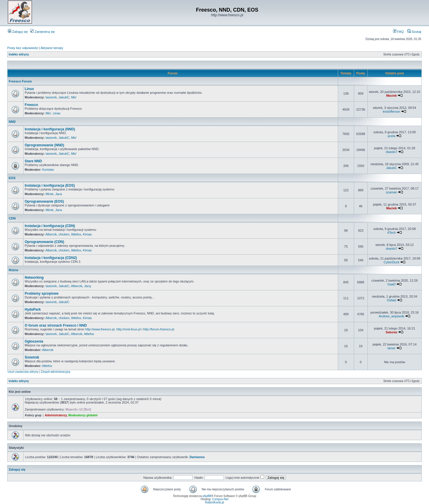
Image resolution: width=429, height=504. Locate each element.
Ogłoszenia (34, 341)
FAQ (398, 32)
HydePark (33, 309)
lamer (392, 348)
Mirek (49, 194)
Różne (13, 270)
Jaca (58, 194)
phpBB (207, 496)
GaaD (391, 284)
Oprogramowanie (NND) (44, 145)
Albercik (51, 234)
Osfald (392, 300)
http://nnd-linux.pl (129, 329)
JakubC (64, 97)
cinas (57, 113)
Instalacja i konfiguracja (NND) (50, 129)
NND (12, 122)
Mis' (74, 97)
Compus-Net (220, 499)
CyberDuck (392, 262)
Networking (34, 278)
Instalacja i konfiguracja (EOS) (50, 186)
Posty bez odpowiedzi (23, 48)
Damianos (197, 457)
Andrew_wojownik (392, 316)
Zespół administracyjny (56, 372)
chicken (64, 234)
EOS (12, 178)
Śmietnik (32, 357)
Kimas (88, 234)
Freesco (31, 105)
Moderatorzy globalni (83, 415)
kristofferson (392, 111)
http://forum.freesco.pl (158, 329)
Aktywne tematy (52, 48)
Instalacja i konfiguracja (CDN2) (51, 258)
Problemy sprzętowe (42, 294)
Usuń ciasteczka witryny (23, 372)
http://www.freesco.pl (100, 329)
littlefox (76, 234)
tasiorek (51, 97)
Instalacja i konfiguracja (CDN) (50, 226)
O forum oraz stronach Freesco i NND (56, 325)
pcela (392, 136)
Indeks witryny (19, 54)
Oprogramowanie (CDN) (44, 242)
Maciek (391, 96)
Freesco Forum (20, 81)
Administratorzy (56, 415)
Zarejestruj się (42, 32)
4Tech (391, 233)
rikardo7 (392, 152)
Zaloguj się (18, 32)
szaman (392, 192)
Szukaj (414, 32)
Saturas (392, 332)
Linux (29, 89)
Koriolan (48, 170)
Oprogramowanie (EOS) (44, 201)
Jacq (88, 286)
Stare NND (33, 161)
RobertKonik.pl (214, 502)
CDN (12, 218)
